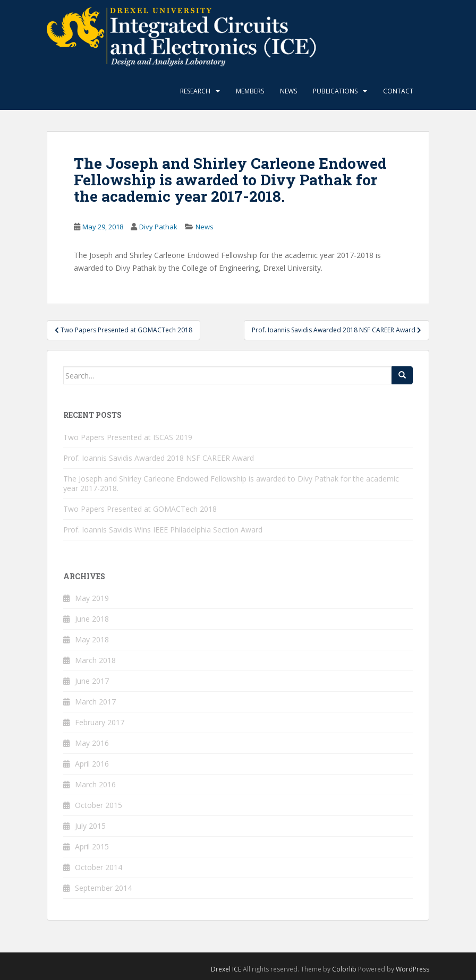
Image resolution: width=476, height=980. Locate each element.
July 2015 (90, 826)
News (288, 91)
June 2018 (92, 619)
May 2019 (92, 598)
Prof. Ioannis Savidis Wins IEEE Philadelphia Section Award (163, 530)
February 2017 (100, 722)
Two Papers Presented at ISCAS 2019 (128, 437)
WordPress (413, 969)
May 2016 (92, 743)
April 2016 (92, 764)
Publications (335, 91)
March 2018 (95, 660)
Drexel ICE (226, 969)
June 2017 (92, 681)
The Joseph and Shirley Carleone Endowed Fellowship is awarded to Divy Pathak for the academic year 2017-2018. (231, 483)
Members (250, 91)
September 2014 (103, 888)
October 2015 (99, 805)
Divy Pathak (158, 227)
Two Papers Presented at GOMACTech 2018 (140, 509)
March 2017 (95, 702)
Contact (398, 91)
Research (195, 91)
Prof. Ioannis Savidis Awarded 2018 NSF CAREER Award (159, 458)
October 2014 (99, 867)
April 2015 (92, 846)
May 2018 (92, 639)
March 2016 (95, 784)
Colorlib (344, 969)
